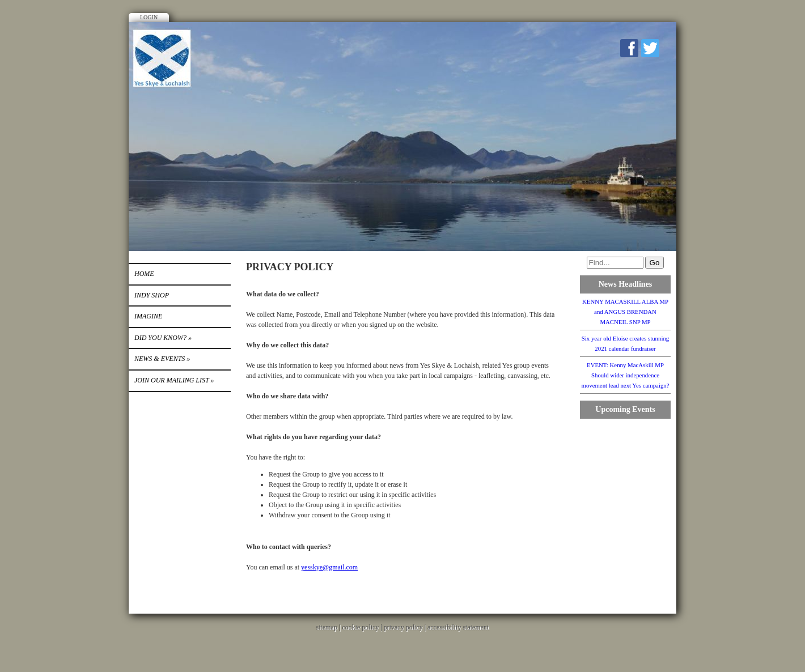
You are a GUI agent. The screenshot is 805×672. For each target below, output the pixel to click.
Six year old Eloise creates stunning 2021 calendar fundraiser (625, 343)
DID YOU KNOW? (163, 338)
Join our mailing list (174, 380)
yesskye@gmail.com (329, 567)
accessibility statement (458, 627)
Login (149, 17)
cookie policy (360, 627)
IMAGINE (148, 316)
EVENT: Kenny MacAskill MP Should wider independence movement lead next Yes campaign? (625, 375)
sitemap (327, 627)
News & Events (162, 359)
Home (144, 274)
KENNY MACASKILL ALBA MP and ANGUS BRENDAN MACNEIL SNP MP (625, 312)
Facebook (629, 48)
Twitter (650, 48)
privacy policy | (406, 627)
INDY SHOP (152, 295)
